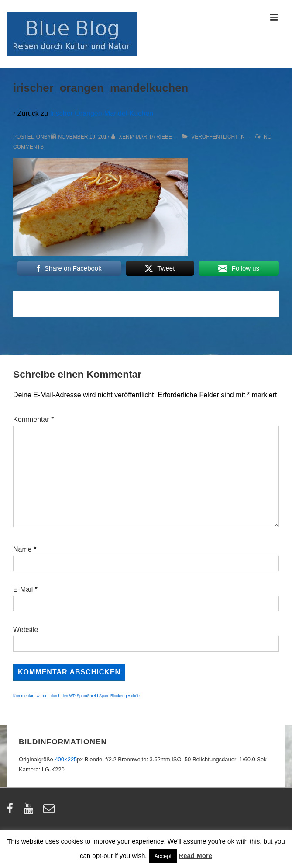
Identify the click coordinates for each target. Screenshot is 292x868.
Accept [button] (163, 856)
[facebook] (12, 811)
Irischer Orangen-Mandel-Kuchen (101, 113)
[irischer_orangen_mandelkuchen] (84, 137)
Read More (195, 856)
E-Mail (23, 589)
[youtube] (30, 811)
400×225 (66, 759)
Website (26, 630)
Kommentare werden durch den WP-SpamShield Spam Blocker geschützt (77, 696)
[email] (50, 811)
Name (22, 549)
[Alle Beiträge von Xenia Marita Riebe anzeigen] (143, 137)
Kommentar (33, 419)
